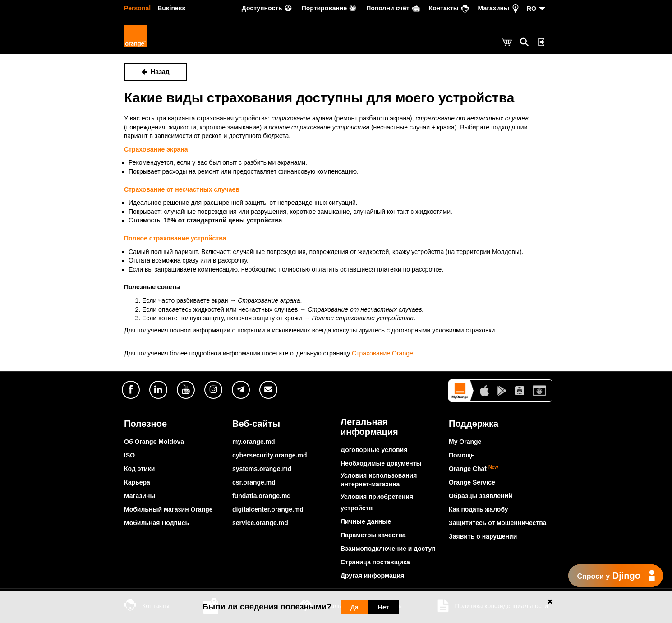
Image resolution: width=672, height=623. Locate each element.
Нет (384, 607)
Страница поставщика (375, 562)
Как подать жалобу (479, 509)
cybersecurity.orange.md (269, 455)
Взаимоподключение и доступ (388, 549)
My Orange (465, 442)
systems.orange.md (262, 469)
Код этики (139, 469)
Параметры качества (373, 535)
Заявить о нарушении (483, 536)
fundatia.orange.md (262, 496)
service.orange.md (260, 523)
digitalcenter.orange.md (268, 509)
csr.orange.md (254, 482)
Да (354, 607)
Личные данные (366, 521)
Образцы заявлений (481, 496)
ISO (129, 455)
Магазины (140, 496)
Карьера (137, 482)
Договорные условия (374, 450)
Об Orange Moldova (154, 442)
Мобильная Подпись (156, 523)
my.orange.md (254, 442)
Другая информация (372, 576)
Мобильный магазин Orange (168, 509)
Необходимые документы (381, 463)
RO (532, 9)
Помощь (462, 455)
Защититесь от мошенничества (497, 523)
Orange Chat (474, 469)
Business (171, 8)
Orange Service (472, 482)
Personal (137, 8)
